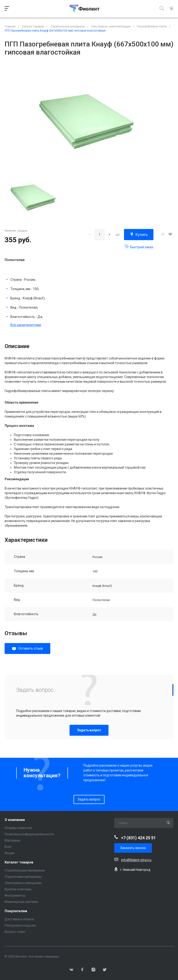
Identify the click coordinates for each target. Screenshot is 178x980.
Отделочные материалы (23, 877)
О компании (15, 820)
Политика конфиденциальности (29, 834)
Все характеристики (26, 325)
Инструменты (15, 895)
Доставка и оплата (19, 919)
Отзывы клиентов (18, 828)
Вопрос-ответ (15, 932)
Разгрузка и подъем (20, 925)
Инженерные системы (21, 902)
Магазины (12, 840)
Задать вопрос (89, 730)
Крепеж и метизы (18, 889)
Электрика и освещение (23, 883)
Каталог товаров (19, 862)
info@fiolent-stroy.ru (136, 860)
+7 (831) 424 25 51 (138, 838)
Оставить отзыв (31, 648)
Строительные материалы (25, 870)
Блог (8, 847)
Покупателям (16, 911)
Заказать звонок (133, 848)
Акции (10, 853)
